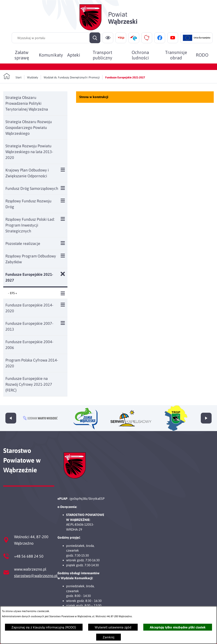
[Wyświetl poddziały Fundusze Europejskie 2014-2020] (63, 305)
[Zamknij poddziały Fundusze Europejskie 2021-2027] (63, 274)
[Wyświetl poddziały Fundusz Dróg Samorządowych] (63, 188)
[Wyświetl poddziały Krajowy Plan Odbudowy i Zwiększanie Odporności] (63, 170)
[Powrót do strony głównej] (12, 76)
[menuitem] (22, 55)
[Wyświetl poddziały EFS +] (63, 293)
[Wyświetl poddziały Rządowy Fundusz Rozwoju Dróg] (63, 201)
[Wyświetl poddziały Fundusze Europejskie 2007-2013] (63, 323)
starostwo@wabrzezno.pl (36, 576)
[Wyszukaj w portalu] (56, 38)
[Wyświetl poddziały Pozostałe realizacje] (63, 243)
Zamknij (108, 637)
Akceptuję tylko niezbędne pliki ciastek (178, 627)
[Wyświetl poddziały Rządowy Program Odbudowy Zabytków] (63, 256)
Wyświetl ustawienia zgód (113, 627)
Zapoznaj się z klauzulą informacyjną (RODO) (44, 627)
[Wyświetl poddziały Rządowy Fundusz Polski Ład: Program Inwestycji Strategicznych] (63, 219)
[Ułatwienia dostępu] (108, 38)
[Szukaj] (95, 38)
